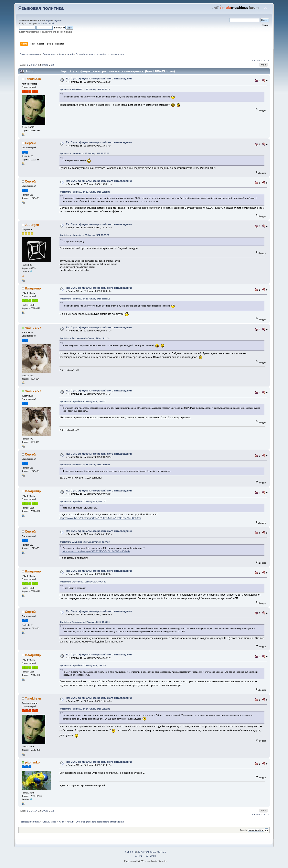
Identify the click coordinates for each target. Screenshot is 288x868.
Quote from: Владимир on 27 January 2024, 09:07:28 (85, 542)
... (30, 65)
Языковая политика (41, 8)
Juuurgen (32, 225)
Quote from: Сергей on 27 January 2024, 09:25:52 (83, 582)
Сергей (30, 143)
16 (32, 65)
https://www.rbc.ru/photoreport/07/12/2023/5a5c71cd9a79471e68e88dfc (100, 518)
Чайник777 (33, 328)
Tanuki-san (33, 79)
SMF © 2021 (143, 852)
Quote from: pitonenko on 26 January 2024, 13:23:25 (84, 235)
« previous (257, 60)
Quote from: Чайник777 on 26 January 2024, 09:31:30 (85, 192)
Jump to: (243, 830)
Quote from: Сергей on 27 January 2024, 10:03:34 (83, 666)
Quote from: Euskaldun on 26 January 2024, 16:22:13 (85, 338)
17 (36, 65)
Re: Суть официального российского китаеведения (99, 79)
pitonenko (32, 762)
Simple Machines (158, 852)
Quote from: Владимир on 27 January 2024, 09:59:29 (85, 622)
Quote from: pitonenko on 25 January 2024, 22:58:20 (84, 153)
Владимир (33, 288)
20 (47, 65)
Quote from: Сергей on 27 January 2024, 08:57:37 (83, 502)
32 (52, 65)
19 (43, 65)
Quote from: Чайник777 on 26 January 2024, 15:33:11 (85, 90)
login (48, 20)
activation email (46, 23)
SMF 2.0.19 (130, 852)
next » (266, 60)
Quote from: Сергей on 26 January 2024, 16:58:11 (83, 402)
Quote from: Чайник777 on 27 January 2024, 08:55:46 (85, 465)
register (58, 20)
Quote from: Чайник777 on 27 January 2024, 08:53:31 (85, 709)
